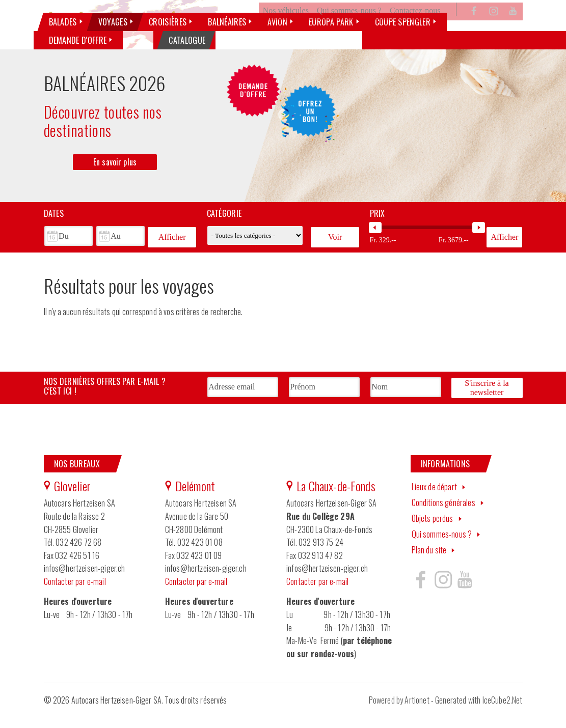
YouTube (513, 27)
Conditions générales (443, 517)
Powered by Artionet (399, 714)
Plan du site (429, 564)
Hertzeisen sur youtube (465, 594)
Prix (378, 230)
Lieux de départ (434, 501)
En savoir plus (115, 178)
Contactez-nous (415, 27)
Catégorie (224, 230)
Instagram (494, 27)
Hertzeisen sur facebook (421, 594)
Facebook (474, 27)
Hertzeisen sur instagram (443, 594)
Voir (335, 252)
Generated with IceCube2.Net (479, 714)
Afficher (172, 252)
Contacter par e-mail (75, 595)
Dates (54, 230)
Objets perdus (433, 532)
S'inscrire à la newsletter (487, 402)
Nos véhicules (286, 27)
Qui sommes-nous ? (349, 27)
